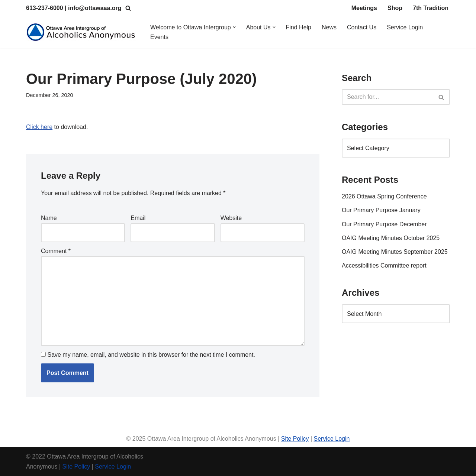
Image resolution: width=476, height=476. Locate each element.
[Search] (128, 8)
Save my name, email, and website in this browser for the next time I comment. (151, 355)
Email (138, 218)
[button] (234, 27)
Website (231, 218)
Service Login (405, 27)
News (329, 27)
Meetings (364, 8)
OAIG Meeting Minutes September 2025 (395, 252)
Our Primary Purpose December (384, 224)
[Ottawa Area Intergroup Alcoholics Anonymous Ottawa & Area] (82, 32)
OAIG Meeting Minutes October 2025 (391, 238)
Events (159, 37)
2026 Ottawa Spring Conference (384, 196)
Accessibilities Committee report (384, 265)
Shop (395, 8)
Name (49, 218)
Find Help (299, 27)
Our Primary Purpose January (381, 210)
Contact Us (362, 27)
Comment (56, 251)
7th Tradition (431, 8)
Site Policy (295, 439)
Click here (39, 127)
